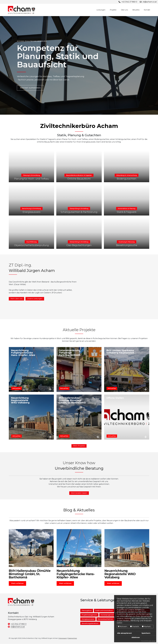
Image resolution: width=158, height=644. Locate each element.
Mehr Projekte (79, 446)
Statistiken (136, 627)
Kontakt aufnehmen (30, 88)
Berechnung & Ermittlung (31, 208)
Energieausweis (31, 212)
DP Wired (152, 641)
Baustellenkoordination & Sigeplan (79, 175)
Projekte (113, 10)
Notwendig (124, 627)
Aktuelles (136, 10)
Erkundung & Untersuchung (127, 175)
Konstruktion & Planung (127, 208)
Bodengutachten (127, 179)
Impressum (63, 638)
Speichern (146, 633)
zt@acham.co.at (18, 627)
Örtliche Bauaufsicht (79, 179)
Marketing (147, 627)
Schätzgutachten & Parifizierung (79, 212)
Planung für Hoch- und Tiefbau (31, 179)
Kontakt (147, 10)
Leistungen (101, 10)
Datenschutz (72, 638)
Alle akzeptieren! (124, 633)
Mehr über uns (16, 299)
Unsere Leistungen (35, 299)
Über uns (124, 10)
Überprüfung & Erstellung (79, 208)
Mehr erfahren (50, 389)
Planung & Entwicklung (31, 175)
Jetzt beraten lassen (79, 493)
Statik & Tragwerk (127, 212)
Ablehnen (136, 637)
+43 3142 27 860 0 (19, 624)
